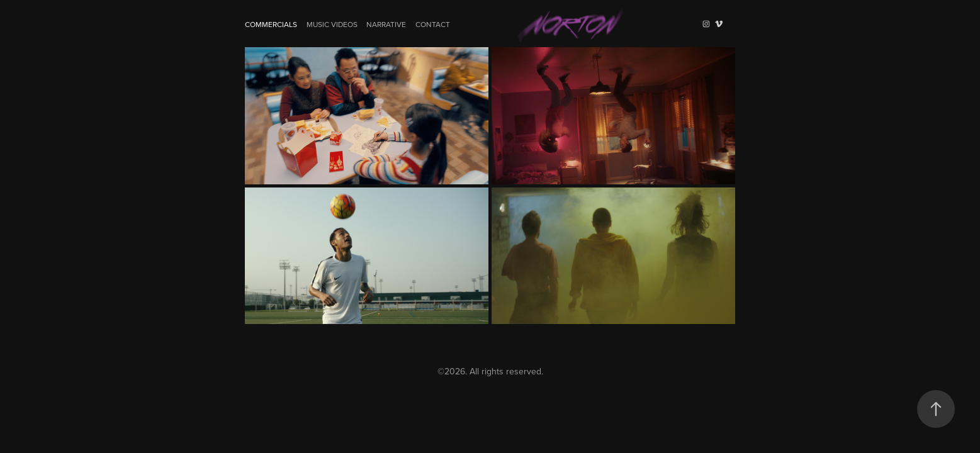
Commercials (271, 24)
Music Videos (332, 24)
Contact (433, 24)
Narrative (386, 24)
